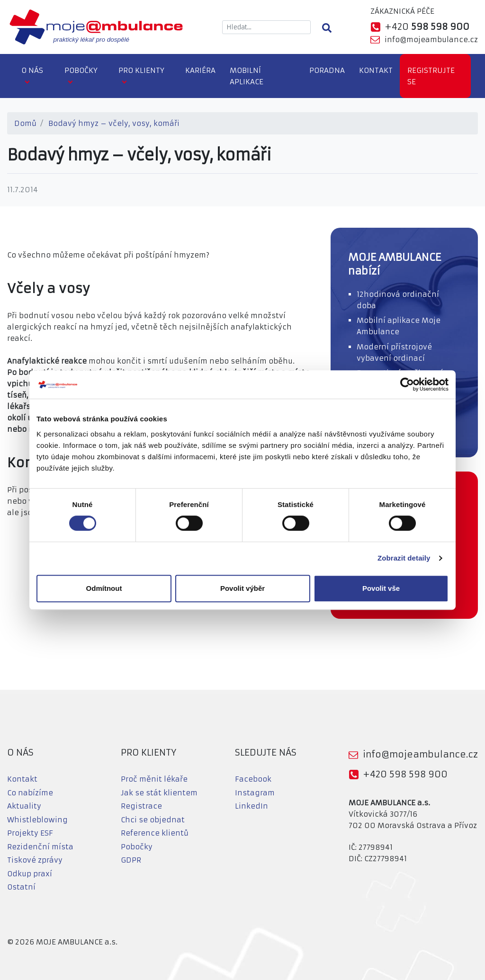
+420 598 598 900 (405, 774)
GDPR (131, 860)
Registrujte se (431, 76)
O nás (32, 70)
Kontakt (376, 70)
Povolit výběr (242, 588)
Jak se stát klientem (159, 793)
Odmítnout (104, 588)
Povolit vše (381, 588)
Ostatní (21, 887)
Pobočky (81, 70)
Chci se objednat (153, 820)
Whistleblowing (37, 820)
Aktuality (24, 806)
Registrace (141, 806)
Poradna (327, 70)
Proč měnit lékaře (154, 779)
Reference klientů (155, 833)
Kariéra (200, 70)
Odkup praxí (30, 874)
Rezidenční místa (40, 847)
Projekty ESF (30, 833)
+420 (427, 27)
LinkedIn (251, 806)
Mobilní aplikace (247, 76)
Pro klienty (141, 70)
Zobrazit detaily (404, 558)
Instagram (255, 793)
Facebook (253, 779)
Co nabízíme (30, 793)
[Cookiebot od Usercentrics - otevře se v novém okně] (407, 384)
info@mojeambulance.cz (431, 40)
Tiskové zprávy (35, 860)
